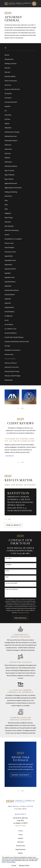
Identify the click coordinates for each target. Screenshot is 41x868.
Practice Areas (20, 846)
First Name (8, 558)
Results (20, 853)
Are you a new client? (11, 583)
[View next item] (22, 408)
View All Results (14, 525)
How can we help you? (12, 589)
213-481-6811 (20, 809)
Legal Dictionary (20, 849)
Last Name (8, 565)
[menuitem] (20, 55)
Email (7, 577)
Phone (7, 571)
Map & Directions (20, 826)
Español (20, 838)
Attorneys (20, 842)
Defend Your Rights (20, 775)
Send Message (20, 618)
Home (20, 835)
